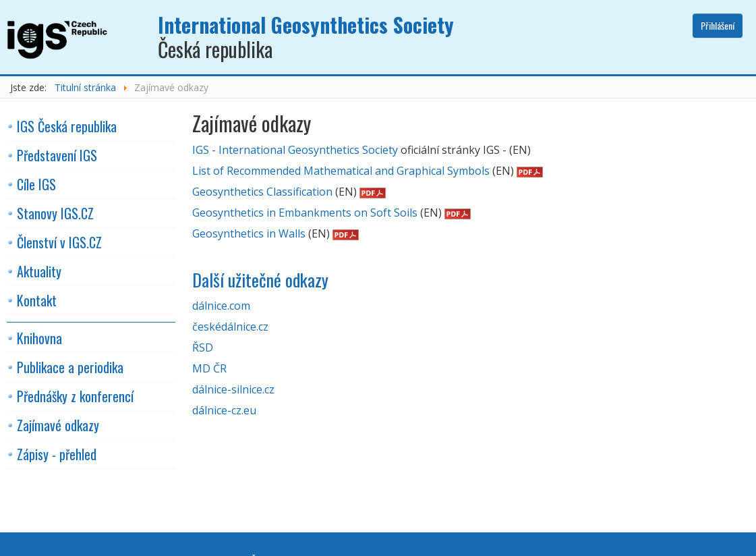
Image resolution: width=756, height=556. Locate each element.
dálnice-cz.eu (224, 410)
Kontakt (37, 300)
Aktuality (39, 271)
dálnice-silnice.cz (233, 389)
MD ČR (209, 368)
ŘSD (203, 347)
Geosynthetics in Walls (249, 233)
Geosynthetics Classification (262, 192)
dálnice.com (221, 306)
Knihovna (39, 338)
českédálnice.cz (230, 327)
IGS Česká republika (67, 126)
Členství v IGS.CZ (59, 242)
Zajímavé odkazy (58, 425)
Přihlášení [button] (718, 25)
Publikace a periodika (70, 367)
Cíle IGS (36, 184)
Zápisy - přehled (57, 454)
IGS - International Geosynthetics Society (295, 150)
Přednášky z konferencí (75, 396)
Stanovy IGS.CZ (55, 213)
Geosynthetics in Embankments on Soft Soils (305, 213)
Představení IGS (57, 155)
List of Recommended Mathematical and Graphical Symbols (341, 171)
